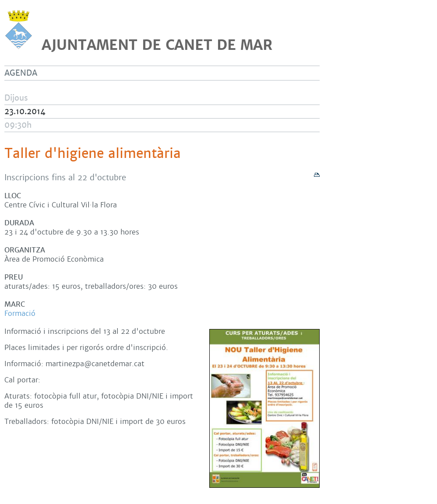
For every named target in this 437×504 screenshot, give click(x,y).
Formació (20, 313)
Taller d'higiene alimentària (93, 154)
